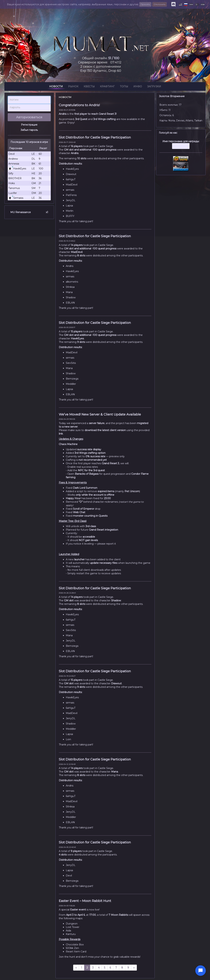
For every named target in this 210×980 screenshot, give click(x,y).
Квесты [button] (89, 87)
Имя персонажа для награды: (181, 146)
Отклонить (160, 4)
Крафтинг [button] (107, 87)
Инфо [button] (138, 87)
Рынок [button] (73, 87)
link (61, 434)
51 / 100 (114, 58)
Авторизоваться (29, 117)
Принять (145, 4)
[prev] (76, 968)
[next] (134, 968)
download (91, 430)
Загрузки (154, 87)
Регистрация (29, 125)
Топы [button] (124, 87)
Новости (56, 87)
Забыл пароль (29, 130)
